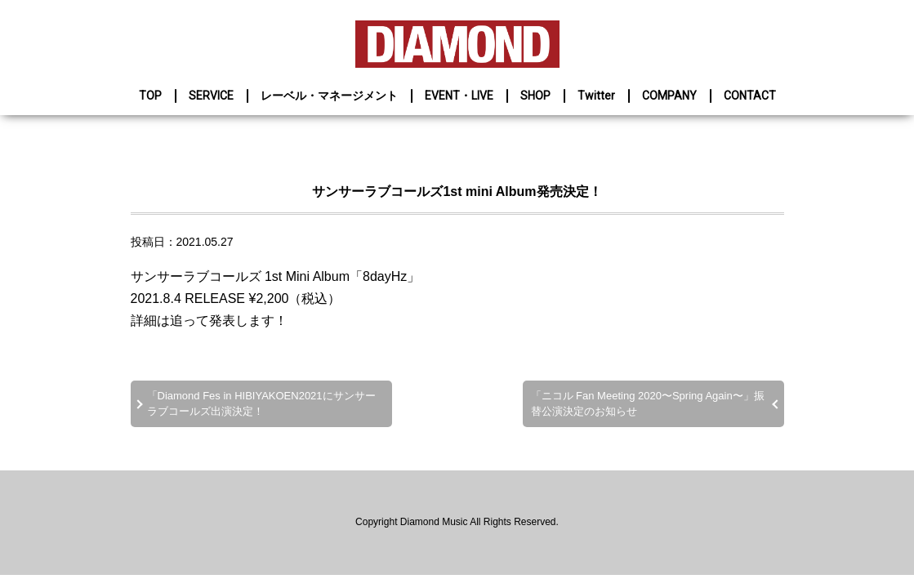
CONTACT (750, 96)
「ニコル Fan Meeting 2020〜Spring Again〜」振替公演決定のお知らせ (648, 403)
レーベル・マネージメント (329, 96)
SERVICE (211, 96)
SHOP (535, 96)
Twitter (596, 96)
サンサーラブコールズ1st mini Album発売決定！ (457, 192)
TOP (150, 96)
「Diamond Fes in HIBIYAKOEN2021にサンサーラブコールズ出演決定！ (261, 403)
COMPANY (669, 96)
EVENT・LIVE (459, 96)
